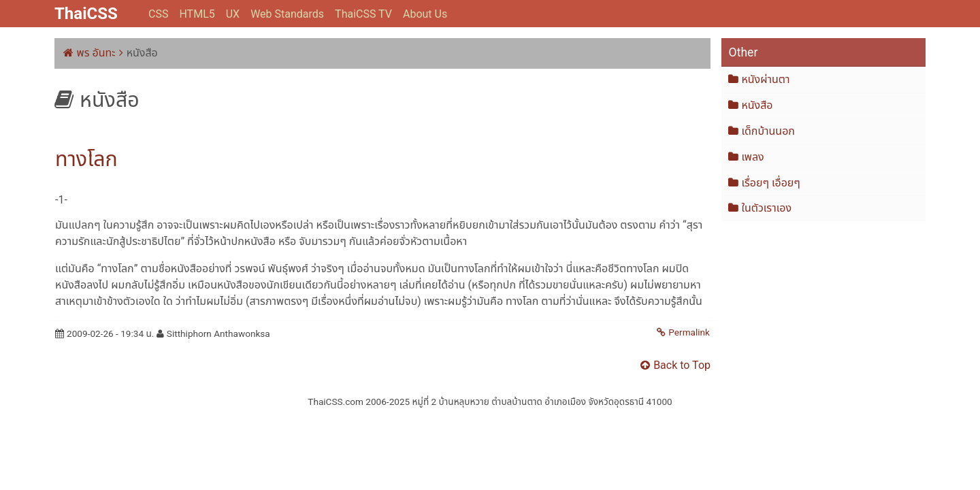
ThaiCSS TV (363, 14)
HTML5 (197, 14)
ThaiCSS (86, 14)
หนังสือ (757, 105)
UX (233, 14)
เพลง (752, 157)
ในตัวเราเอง (766, 208)
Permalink (689, 332)
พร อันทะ (96, 53)
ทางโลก (86, 159)
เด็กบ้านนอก (768, 131)
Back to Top (682, 365)
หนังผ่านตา (765, 79)
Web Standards (287, 14)
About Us (425, 14)
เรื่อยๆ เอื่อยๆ (771, 183)
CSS (158, 14)
